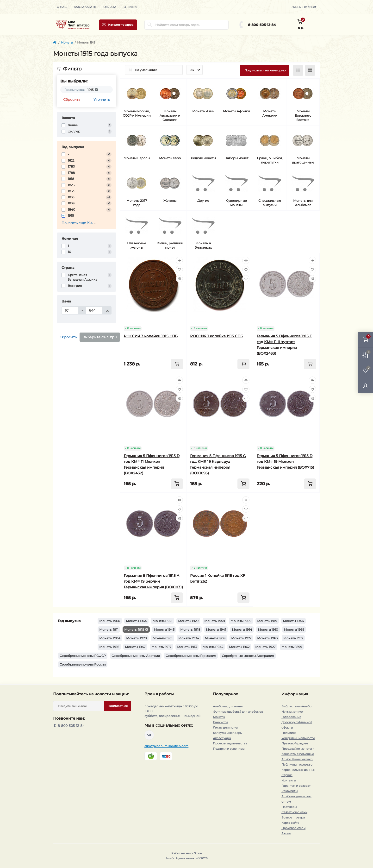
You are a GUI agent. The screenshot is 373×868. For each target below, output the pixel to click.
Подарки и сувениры (229, 749)
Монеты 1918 (190, 629)
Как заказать (85, 7)
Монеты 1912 (293, 638)
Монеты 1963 (267, 638)
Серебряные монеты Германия (191, 656)
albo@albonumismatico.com (166, 746)
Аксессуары (222, 738)
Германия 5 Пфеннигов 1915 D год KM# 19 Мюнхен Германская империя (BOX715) (285, 462)
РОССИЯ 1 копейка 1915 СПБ (217, 336)
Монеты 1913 (187, 647)
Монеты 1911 (109, 629)
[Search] (150, 25)
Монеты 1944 (293, 621)
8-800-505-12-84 (262, 25)
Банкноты (220, 722)
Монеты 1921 (162, 621)
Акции (286, 833)
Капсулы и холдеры (228, 733)
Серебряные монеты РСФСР (83, 656)
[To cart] (177, 364)
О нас (62, 7)
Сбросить (72, 100)
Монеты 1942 (213, 647)
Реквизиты (289, 791)
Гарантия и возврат (296, 786)
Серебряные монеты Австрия (136, 656)
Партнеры (289, 807)
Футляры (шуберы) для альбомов (238, 712)
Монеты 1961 (163, 638)
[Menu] (118, 25)
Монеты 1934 (189, 638)
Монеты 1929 (188, 621)
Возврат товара (293, 817)
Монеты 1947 (135, 647)
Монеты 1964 (136, 621)
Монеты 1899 (292, 647)
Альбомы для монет (228, 706)
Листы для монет (226, 727)
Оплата (110, 7)
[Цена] (70, 310)
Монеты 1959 (294, 629)
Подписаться (118, 706)
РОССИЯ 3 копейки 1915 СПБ (151, 336)
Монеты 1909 (241, 621)
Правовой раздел (295, 743)
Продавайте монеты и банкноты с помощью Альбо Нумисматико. (298, 754)
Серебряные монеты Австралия (248, 656)
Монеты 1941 (216, 629)
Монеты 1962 (239, 647)
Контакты (289, 780)
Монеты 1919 (267, 621)
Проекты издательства (230, 743)
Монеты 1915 (134, 629)
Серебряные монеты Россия (83, 664)
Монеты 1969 (215, 638)
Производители (293, 828)
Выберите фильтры (100, 337)
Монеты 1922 (241, 638)
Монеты (67, 42)
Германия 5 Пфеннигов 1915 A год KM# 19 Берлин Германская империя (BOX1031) (153, 581)
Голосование (291, 717)
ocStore (196, 853)
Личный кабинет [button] (304, 7)
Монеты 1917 (161, 647)
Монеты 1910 (268, 629)
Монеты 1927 (265, 647)
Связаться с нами (294, 812)
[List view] (298, 70)
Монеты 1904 (110, 638)
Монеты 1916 (109, 647)
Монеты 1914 (242, 629)
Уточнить (102, 100)
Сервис (287, 775)
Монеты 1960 (110, 621)
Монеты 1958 (214, 621)
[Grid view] (310, 70)
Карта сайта (290, 823)
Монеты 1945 (164, 629)
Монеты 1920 (137, 638)
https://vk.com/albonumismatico (149, 735)
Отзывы (130, 7)
